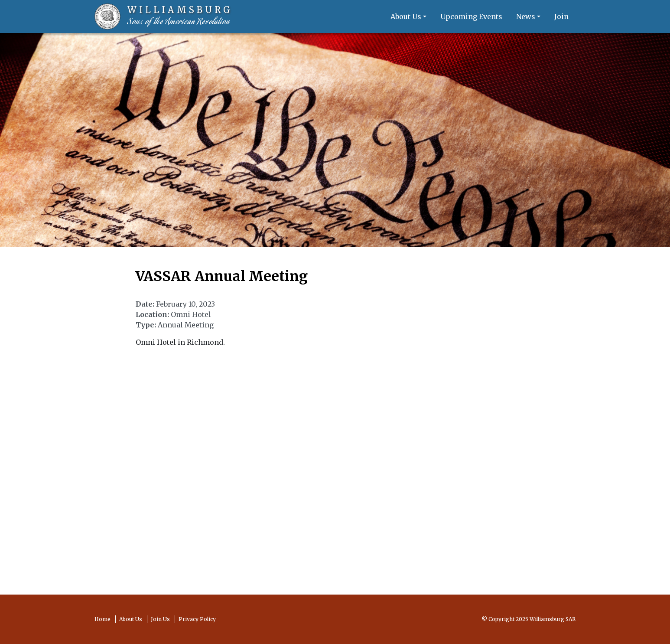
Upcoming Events (471, 16)
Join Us (160, 619)
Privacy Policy (197, 619)
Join (561, 16)
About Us (406, 16)
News (526, 16)
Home (102, 619)
